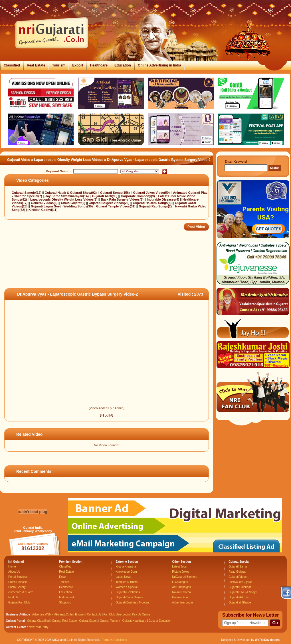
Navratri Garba (181, 592)
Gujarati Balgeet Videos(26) (110, 203)
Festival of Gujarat (240, 582)
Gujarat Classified (38, 621)
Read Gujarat (237, 572)
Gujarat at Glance (240, 602)
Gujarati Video (19, 160)
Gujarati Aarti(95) (105, 196)
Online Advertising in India (159, 65)
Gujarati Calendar (240, 587)
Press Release (18, 582)
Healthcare (99, 65)
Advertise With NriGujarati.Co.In (52, 614)
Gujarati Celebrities (128, 592)
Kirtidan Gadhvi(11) (43, 210)
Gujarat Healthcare (134, 621)
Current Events (16, 627)
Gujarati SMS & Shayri (243, 592)
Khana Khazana (126, 567)
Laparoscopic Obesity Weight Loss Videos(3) (64, 199)
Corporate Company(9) (138, 196)
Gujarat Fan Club (19, 602)
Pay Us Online (141, 614)
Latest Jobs (179, 567)
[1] (102, 415)
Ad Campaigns (181, 587)
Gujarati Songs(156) (115, 193)
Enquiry (80, 614)
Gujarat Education (160, 621)
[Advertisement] (108, 270)
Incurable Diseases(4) (163, 199)
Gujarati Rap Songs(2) (156, 206)
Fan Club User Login (117, 614)
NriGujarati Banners (185, 577)
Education (123, 65)
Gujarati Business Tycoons (132, 602)
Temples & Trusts (127, 582)
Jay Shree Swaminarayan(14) (67, 196)
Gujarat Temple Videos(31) (116, 206)
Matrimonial (66, 597)
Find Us (13, 597)
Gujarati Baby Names (129, 597)
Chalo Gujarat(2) (73, 203)
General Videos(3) (45, 203)
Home (12, 567)
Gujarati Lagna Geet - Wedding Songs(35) (62, 206)
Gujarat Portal (15, 621)
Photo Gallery (17, 587)
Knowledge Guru (126, 572)
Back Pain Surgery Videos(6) (123, 199)
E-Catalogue (180, 582)
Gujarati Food (181, 597)
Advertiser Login (182, 602)
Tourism (59, 65)
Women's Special (127, 587)
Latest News (123, 577)
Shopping (65, 602)
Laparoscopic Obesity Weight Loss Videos (69, 160)
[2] (107, 415)
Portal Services (18, 577)
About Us (14, 572)
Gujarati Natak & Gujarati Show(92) (71, 193)
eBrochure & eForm (21, 592)
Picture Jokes (181, 572)
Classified (12, 65)
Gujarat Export (88, 621)
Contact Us (94, 614)
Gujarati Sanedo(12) (27, 193)
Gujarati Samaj (238, 567)
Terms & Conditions (115, 640)
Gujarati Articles (239, 597)
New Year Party (39, 627)
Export (78, 65)
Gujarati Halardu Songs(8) (153, 203)
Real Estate (36, 65)
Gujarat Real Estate (64, 621)
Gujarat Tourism (110, 621)
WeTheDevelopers (267, 640)
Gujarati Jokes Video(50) (152, 193)
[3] (111, 415)
